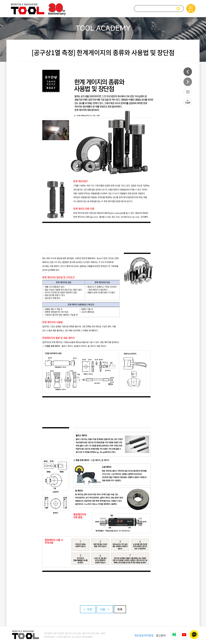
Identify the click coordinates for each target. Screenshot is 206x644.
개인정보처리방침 (144, 635)
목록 (120, 609)
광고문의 (161, 635)
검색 (179, 9)
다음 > (105, 609)
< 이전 (88, 609)
